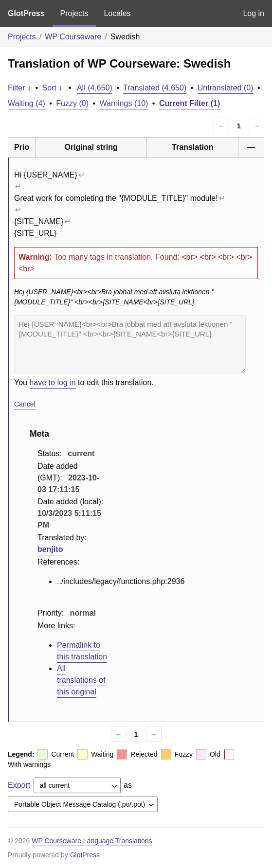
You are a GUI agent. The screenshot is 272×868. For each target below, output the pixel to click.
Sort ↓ (53, 88)
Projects (74, 13)
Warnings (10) (124, 103)
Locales (117, 13)
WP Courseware (73, 37)
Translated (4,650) (155, 88)
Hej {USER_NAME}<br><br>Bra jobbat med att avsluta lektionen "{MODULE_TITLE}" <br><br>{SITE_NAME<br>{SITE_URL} (130, 344)
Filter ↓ (19, 88)
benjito (50, 549)
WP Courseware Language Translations (92, 841)
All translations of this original (81, 680)
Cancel (25, 404)
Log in (254, 13)
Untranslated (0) (226, 88)
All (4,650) (95, 88)
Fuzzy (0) (72, 103)
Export (19, 785)
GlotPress (26, 13)
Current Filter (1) (190, 103)
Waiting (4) (27, 103)
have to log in (52, 382)
